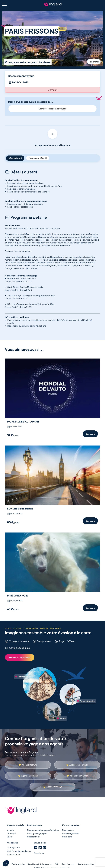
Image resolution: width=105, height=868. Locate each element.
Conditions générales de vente (40, 864)
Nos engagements (71, 833)
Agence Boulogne (30, 776)
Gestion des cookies (86, 864)
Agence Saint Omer (79, 776)
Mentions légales (18, 864)
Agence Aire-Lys (54, 787)
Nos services (68, 830)
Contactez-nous (68, 864)
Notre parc (67, 837)
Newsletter (39, 853)
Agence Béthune (30, 765)
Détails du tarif (15, 158)
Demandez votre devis (20, 657)
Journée (10, 830)
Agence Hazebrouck (79, 765)
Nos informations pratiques (19, 851)
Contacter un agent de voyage (52, 109)
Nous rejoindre (13, 847)
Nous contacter (13, 854)
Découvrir (90, 434)
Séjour (10, 837)
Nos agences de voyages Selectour (43, 830)
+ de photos (94, 62)
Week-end (11, 833)
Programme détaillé (38, 158)
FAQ (57, 864)
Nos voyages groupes (37, 833)
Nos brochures (34, 837)
